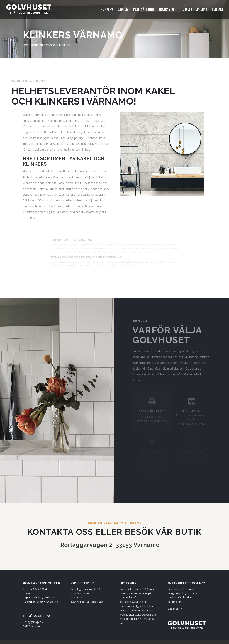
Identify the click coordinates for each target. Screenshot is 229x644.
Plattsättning (143, 10)
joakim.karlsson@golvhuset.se (40, 602)
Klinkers (107, 10)
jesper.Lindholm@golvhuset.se (41, 597)
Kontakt (218, 10)
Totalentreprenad (194, 10)
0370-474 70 (40, 589)
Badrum (123, 10)
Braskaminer (167, 10)
